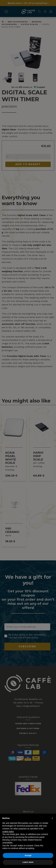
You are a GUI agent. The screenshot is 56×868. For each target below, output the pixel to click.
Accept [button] (28, 855)
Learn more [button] (28, 862)
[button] (52, 818)
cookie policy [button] (8, 831)
